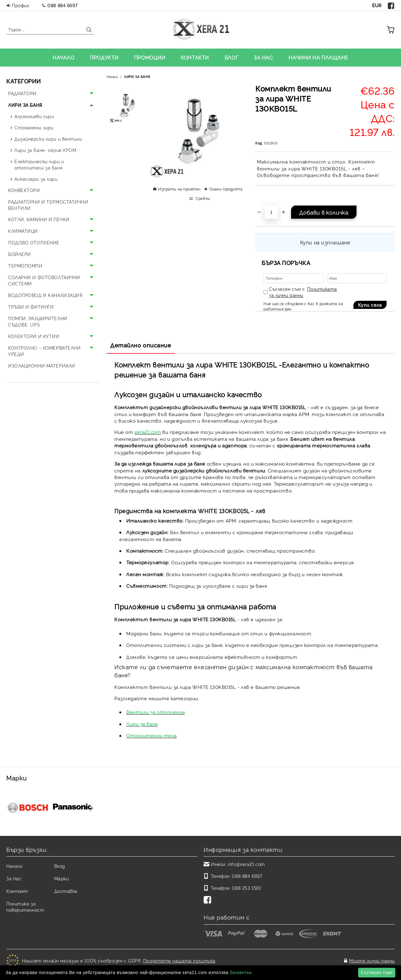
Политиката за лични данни (303, 292)
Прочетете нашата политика (179, 959)
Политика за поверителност (25, 907)
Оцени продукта (226, 189)
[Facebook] (209, 900)
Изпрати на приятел (179, 189)
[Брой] (271, 212)
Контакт (17, 891)
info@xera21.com (246, 864)
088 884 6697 (62, 5)
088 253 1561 (246, 888)
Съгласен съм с (303, 292)
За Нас (14, 878)
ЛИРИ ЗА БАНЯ (137, 77)
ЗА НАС (263, 57)
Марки (62, 878)
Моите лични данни (372, 959)
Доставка (66, 891)
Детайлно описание (141, 345)
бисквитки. (241, 972)
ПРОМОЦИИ (150, 57)
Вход (60, 866)
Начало (112, 77)
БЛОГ (231, 57)
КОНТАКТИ (195, 57)
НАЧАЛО (63, 57)
